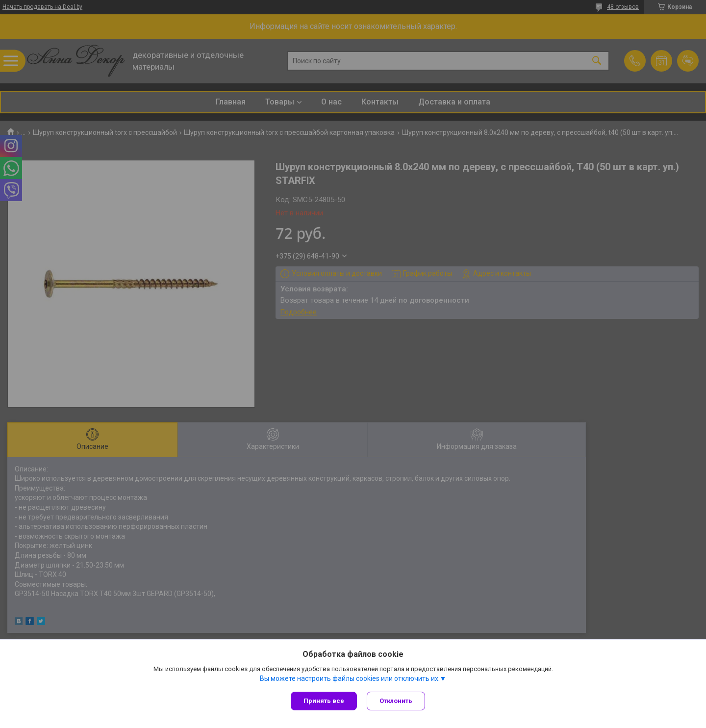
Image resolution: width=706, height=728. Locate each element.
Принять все (324, 701)
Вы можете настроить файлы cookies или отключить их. (350, 678)
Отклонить (396, 701)
